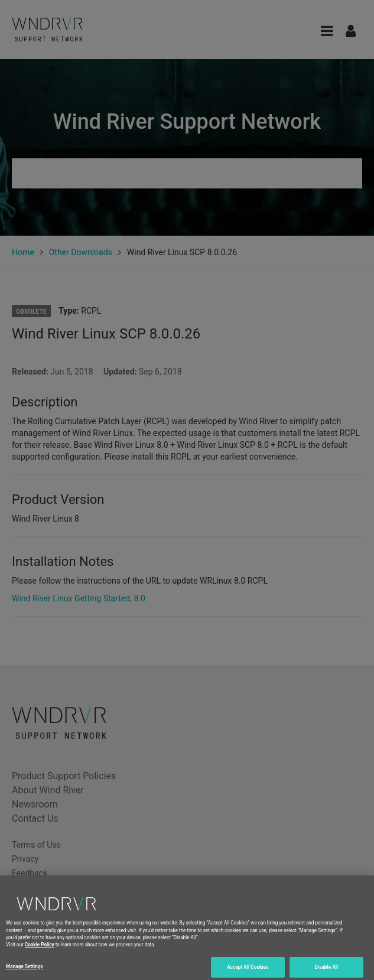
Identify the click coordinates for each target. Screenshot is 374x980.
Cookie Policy (40, 950)
